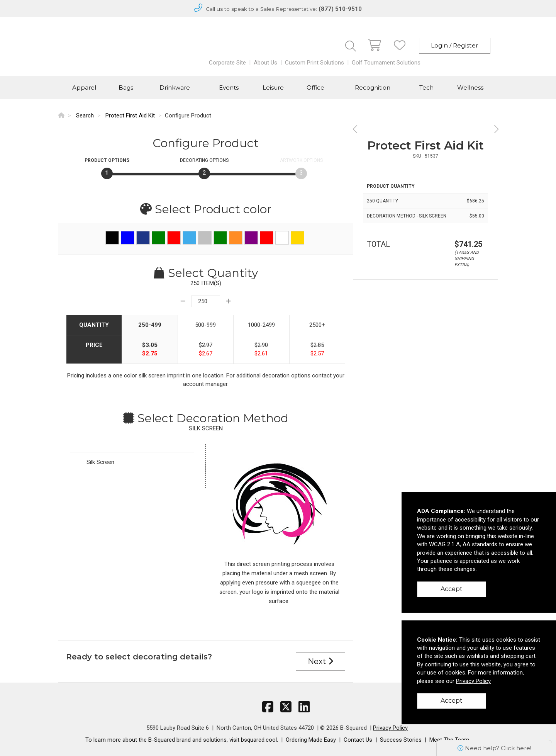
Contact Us (358, 740)
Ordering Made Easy (311, 740)
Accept (452, 589)
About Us (265, 63)
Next (320, 661)
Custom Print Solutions (314, 63)
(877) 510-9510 (340, 9)
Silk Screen (100, 462)
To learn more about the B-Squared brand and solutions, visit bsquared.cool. (182, 740)
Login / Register (455, 45)
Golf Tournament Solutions (386, 63)
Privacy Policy (390, 728)
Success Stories (401, 740)
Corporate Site (227, 63)
